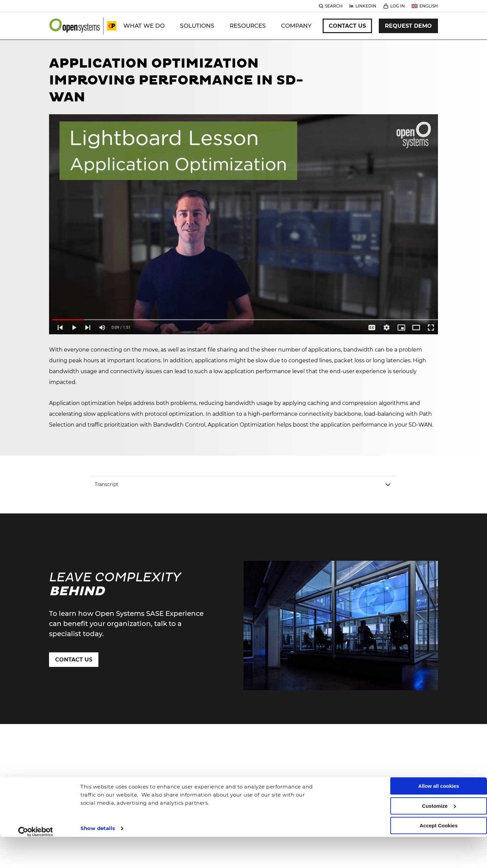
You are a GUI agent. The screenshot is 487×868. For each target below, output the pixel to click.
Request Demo (408, 26)
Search (334, 6)
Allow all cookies (439, 758)
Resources (248, 26)
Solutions (197, 26)
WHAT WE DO (144, 26)
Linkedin (366, 6)
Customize (439, 778)
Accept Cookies (439, 798)
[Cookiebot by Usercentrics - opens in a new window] (36, 803)
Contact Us (347, 26)
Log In (398, 6)
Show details (98, 800)
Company (296, 26)
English (429, 6)
